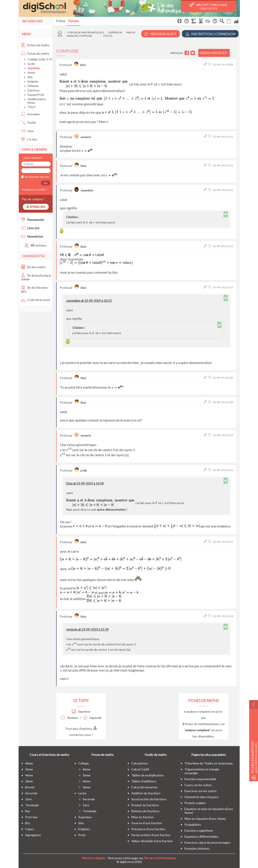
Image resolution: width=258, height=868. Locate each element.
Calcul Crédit (140, 769)
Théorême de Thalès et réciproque (209, 763)
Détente (33, 86)
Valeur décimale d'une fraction (152, 841)
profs (82, 835)
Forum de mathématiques (86, 32)
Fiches (61, 21)
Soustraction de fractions (149, 799)
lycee (82, 793)
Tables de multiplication (148, 775)
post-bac (32, 817)
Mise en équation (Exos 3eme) (205, 819)
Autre (31, 73)
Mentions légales (94, 858)
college (84, 763)
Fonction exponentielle (200, 779)
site (81, 823)
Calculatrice (140, 763)
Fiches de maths (35, 45)
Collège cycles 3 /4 (40, 59)
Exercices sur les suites (201, 791)
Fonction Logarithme (199, 830)
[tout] (108, 36)
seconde (31, 793)
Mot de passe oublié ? (34, 190)
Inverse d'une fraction (147, 823)
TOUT (32, 107)
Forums (74, 21)
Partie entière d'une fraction (151, 835)
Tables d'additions (144, 781)
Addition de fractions (146, 793)
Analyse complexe (80, 36)
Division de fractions (145, 811)
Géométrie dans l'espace (201, 797)
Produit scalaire (195, 803)
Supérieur (115, 32)
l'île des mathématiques (160, 858)
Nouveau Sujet (161, 34)
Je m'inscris (36, 207)
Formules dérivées (197, 848)
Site (30, 77)
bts (28, 823)
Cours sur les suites (198, 785)
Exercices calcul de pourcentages (207, 842)
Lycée (31, 64)
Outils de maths (156, 755)
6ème (29, 763)
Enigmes (33, 81)
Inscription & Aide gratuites (208, 6)
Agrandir (92, 718)
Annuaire (30, 114)
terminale (32, 805)
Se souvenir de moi (36, 177)
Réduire (69, 718)
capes (30, 829)
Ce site (29, 139)
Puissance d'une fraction (148, 829)
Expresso (34, 90)
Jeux (27, 131)
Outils (28, 122)
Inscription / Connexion (210, 34)
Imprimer (81, 711)
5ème (29, 769)
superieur (85, 817)
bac (28, 811)
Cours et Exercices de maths (49, 755)
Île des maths (33, 267)
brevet (30, 787)
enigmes (84, 829)
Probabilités (193, 825)
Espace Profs (36, 95)
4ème (29, 775)
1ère (28, 799)
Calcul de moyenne (144, 787)
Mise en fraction (142, 817)
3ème (29, 781)
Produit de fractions (145, 805)
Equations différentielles (201, 836)
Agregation (33, 835)
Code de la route (36, 300)
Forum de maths (35, 53)
